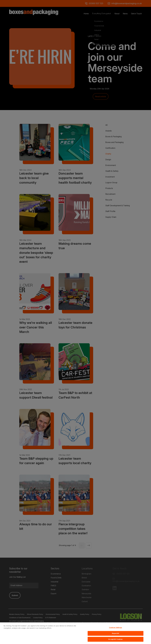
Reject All (115, 635)
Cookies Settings (116, 629)
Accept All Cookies (115, 641)
